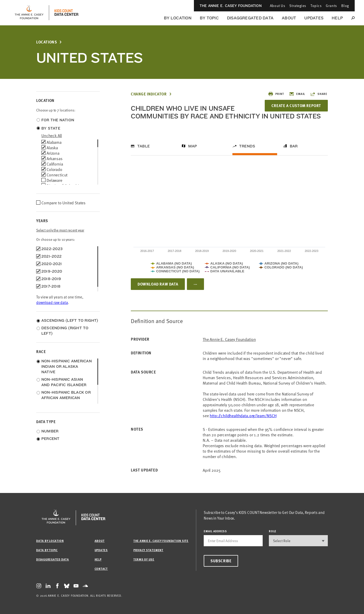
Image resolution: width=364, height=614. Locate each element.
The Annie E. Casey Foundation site (161, 541)
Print (276, 94)
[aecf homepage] (29, 13)
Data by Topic (47, 550)
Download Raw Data (158, 284)
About (289, 18)
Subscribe (221, 561)
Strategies (298, 6)
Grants (331, 6)
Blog (345, 6)
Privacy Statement (148, 550)
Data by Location (50, 541)
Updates (314, 18)
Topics (316, 6)
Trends (247, 146)
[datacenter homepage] (66, 13)
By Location (178, 18)
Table (143, 146)
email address (215, 531)
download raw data (52, 302)
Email (297, 94)
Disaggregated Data (250, 18)
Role (273, 531)
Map (193, 146)
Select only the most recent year (60, 230)
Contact (101, 569)
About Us (278, 6)
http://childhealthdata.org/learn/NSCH (243, 415)
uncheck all (52, 135)
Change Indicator (149, 94)
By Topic (209, 18)
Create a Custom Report (296, 106)
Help (337, 18)
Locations (47, 42)
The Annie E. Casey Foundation (231, 6)
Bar (294, 146)
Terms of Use (144, 559)
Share (319, 94)
